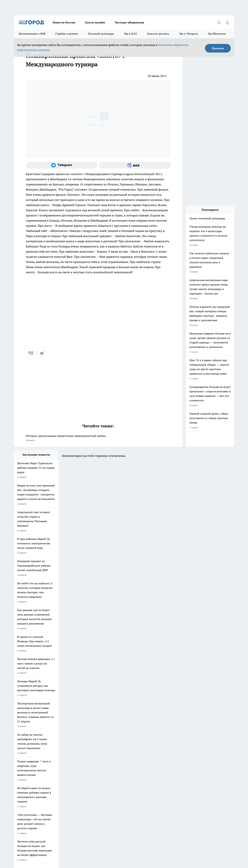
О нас (16, 756)
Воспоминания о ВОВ (32, 34)
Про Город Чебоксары (24, 727)
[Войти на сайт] (227, 22)
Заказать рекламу (158, 34)
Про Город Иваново (142, 727)
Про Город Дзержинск (24, 739)
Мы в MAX (130, 34)
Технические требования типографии (75, 752)
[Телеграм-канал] (62, 165)
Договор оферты (22, 752)
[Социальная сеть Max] (135, 165)
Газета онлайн (95, 22)
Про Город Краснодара (84, 739)
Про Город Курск (51, 731)
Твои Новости (20, 731)
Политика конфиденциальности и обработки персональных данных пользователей (54, 818)
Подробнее (105, 813)
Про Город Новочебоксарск (57, 727)
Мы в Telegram (189, 34)
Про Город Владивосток (55, 739)
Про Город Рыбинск (82, 731)
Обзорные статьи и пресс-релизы (117, 752)
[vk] (31, 353)
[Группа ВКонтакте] (164, 732)
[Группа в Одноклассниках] (173, 732)
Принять (218, 48)
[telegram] (43, 353)
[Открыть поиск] (219, 22)
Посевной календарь (101, 34)
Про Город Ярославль (83, 727)
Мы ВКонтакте (217, 34)
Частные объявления (129, 22)
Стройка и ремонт (67, 34)
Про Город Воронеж (112, 727)
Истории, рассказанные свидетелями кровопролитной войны (98, 438)
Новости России (64, 22)
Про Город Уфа (110, 731)
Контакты (62, 756)
